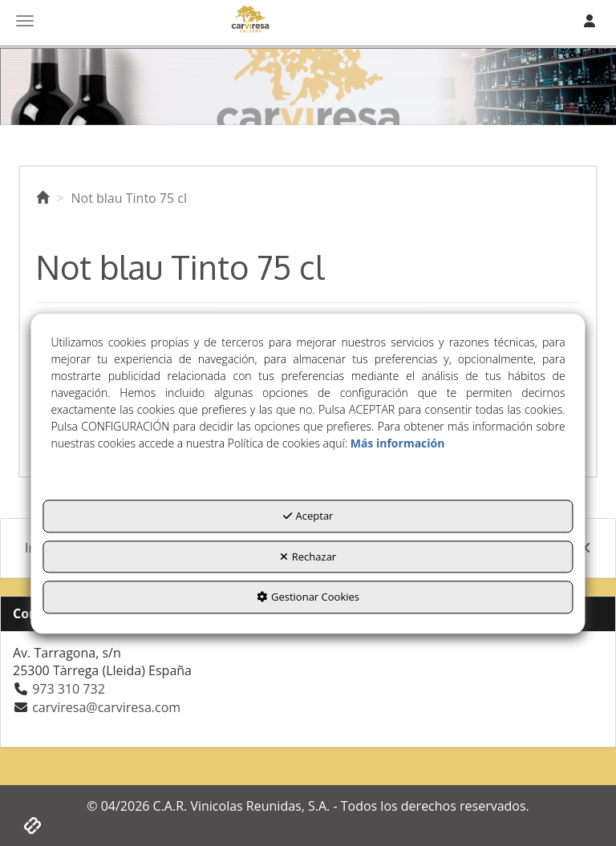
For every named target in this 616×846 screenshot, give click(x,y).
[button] (43, 198)
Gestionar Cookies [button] (308, 597)
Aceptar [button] (308, 516)
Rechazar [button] (308, 557)
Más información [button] (398, 443)
